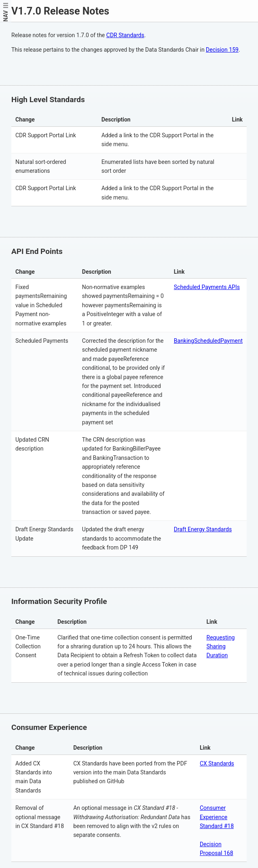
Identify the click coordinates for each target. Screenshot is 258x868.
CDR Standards (125, 35)
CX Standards (217, 763)
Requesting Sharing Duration (221, 647)
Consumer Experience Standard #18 (217, 817)
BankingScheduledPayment (208, 341)
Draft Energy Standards (203, 529)
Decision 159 (222, 50)
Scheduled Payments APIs (207, 287)
